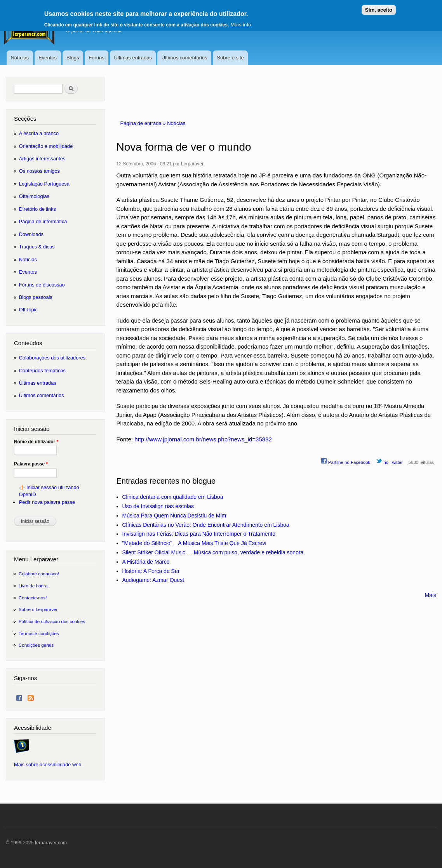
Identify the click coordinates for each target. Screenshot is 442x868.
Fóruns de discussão (42, 285)
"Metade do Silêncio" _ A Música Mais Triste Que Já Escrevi (194, 543)
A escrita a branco (39, 133)
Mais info (241, 22)
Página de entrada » (144, 123)
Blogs (73, 58)
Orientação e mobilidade (46, 146)
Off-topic (28, 310)
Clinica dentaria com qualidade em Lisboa (173, 497)
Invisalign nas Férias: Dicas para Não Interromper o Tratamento (199, 534)
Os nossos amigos (39, 171)
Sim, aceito (379, 7)
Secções (25, 119)
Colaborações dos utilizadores (52, 358)
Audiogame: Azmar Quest (153, 580)
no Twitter (389, 461)
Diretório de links (37, 209)
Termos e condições (39, 633)
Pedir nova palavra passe (47, 502)
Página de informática (43, 221)
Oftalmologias (34, 196)
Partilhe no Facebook (346, 461)
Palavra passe (31, 464)
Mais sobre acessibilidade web (48, 765)
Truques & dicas (37, 247)
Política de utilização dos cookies (52, 621)
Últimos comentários (184, 58)
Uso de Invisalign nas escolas (158, 506)
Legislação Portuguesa (44, 184)
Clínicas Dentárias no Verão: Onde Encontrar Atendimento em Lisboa (206, 525)
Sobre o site (230, 58)
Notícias (20, 58)
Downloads (31, 234)
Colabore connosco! (39, 574)
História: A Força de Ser (151, 571)
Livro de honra (33, 586)
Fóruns (96, 58)
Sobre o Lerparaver (38, 609)
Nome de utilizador (36, 442)
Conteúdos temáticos (42, 371)
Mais (430, 595)
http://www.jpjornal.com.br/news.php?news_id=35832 (203, 439)
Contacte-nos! (33, 598)
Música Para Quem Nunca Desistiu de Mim (174, 516)
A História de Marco (146, 562)
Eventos (48, 58)
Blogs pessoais (36, 297)
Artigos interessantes (42, 159)
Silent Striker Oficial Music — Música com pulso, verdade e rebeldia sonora (213, 552)
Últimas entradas (133, 58)
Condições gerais (36, 645)
